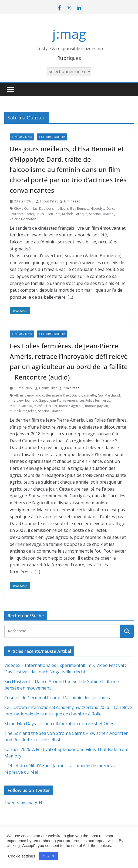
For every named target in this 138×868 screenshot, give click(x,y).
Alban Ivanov (24, 395)
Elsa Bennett (80, 209)
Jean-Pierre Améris (64, 400)
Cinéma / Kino (22, 137)
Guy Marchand (109, 395)
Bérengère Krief (58, 395)
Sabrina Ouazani (102, 214)
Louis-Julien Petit (48, 214)
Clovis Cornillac (26, 209)
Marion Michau (21, 406)
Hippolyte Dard (102, 209)
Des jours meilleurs (54, 209)
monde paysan (97, 406)
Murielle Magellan (23, 411)
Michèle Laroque (75, 214)
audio (40, 395)
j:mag (69, 34)
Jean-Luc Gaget (36, 400)
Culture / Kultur (52, 137)
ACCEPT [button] (48, 856)
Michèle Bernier (46, 406)
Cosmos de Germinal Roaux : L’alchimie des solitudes (57, 698)
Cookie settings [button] (22, 856)
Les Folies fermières (95, 400)
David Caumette (84, 395)
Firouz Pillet (49, 201)
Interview (17, 400)
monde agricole (71, 406)
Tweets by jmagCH (23, 802)
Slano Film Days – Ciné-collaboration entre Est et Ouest (60, 724)
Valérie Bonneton (23, 219)
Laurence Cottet (22, 214)
